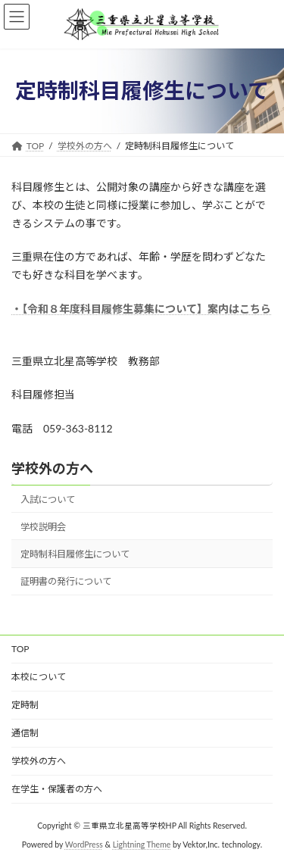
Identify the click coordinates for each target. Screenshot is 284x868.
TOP (20, 649)
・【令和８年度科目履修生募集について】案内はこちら (141, 309)
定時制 (25, 705)
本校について (39, 677)
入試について (48, 500)
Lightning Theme (142, 845)
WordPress (84, 845)
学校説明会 (43, 527)
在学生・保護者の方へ (57, 789)
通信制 (25, 733)
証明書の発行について (66, 581)
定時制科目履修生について (75, 554)
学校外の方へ (52, 468)
